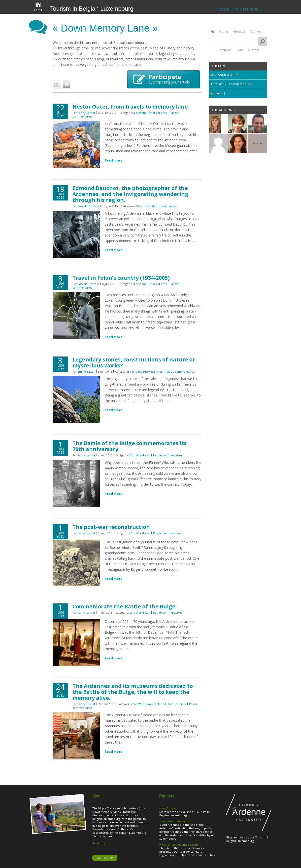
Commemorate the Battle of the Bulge (124, 606)
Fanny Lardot (86, 113)
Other (140, 206)
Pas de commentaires (161, 206)
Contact (256, 31)
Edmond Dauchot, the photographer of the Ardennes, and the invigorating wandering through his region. (130, 194)
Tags (240, 50)
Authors (253, 50)
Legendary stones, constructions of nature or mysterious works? (134, 362)
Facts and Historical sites (150, 113)
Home (38, 10)
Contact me (105, 858)
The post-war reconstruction (111, 527)
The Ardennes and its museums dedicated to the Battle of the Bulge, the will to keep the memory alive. (133, 692)
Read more (114, 160)
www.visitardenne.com (175, 821)
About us (239, 31)
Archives (225, 50)
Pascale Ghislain (88, 206)
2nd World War (140, 455)
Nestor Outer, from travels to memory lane (130, 107)
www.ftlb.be (167, 808)
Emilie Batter (86, 372)
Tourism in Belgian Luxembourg (92, 9)
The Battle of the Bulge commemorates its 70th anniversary (130, 446)
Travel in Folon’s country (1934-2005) (121, 278)
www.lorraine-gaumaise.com (179, 845)
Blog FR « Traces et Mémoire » (239, 9)
